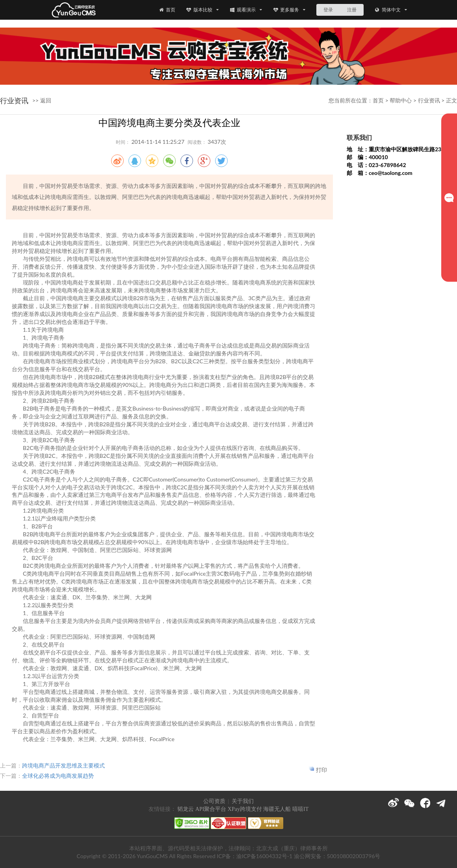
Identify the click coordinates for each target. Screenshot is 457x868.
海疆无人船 (277, 809)
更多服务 (289, 10)
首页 (167, 10)
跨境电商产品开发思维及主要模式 (63, 765)
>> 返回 (42, 100)
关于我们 (243, 801)
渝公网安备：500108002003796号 (337, 856)
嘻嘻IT (300, 809)
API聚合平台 (211, 809)
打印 (321, 770)
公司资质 (214, 801)
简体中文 (391, 10)
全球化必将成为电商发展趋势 (58, 776)
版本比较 (202, 10)
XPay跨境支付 (245, 809)
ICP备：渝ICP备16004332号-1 (255, 856)
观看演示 (246, 10)
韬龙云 (186, 809)
